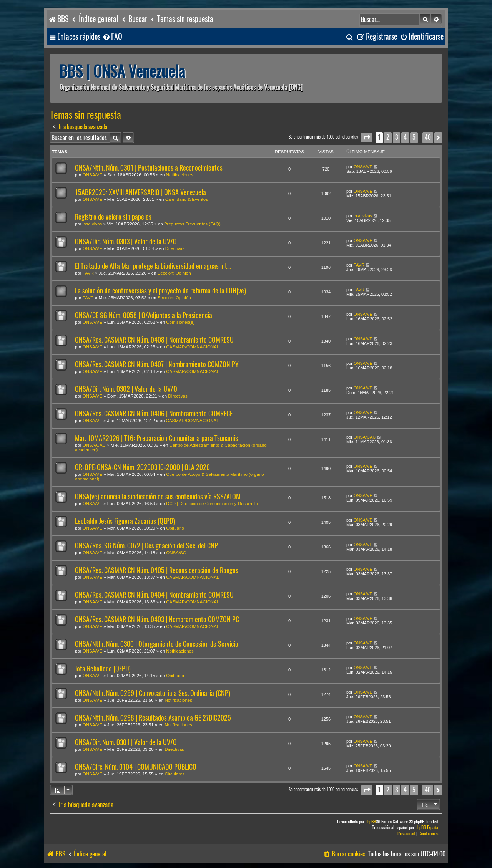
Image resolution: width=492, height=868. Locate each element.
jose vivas (92, 224)
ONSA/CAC (94, 445)
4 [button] (405, 137)
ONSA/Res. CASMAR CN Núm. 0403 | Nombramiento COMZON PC (157, 619)
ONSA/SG (176, 553)
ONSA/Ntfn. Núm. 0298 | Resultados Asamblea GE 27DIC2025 (153, 718)
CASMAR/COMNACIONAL (193, 347)
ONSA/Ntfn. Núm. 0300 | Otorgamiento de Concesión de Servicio (157, 644)
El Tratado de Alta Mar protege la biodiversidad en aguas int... (153, 266)
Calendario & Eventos (187, 199)
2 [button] (388, 137)
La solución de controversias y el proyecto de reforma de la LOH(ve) (160, 291)
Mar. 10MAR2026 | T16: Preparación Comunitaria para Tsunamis (156, 438)
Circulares (175, 774)
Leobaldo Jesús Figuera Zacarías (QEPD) (125, 521)
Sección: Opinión (174, 273)
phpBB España (427, 827)
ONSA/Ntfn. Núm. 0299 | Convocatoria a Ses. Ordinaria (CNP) (153, 693)
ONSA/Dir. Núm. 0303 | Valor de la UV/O (126, 241)
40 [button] (428, 137)
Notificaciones (180, 175)
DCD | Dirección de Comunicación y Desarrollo (212, 504)
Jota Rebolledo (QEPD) (103, 668)
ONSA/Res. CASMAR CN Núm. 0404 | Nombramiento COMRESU (154, 595)
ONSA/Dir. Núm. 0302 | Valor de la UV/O (126, 389)
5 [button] (414, 137)
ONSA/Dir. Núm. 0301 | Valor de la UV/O (126, 742)
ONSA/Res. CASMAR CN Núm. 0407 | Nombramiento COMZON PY (157, 364)
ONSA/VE (92, 175)
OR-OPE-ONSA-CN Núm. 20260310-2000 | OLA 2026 (142, 467)
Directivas (175, 248)
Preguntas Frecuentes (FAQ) (192, 224)
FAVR (88, 273)
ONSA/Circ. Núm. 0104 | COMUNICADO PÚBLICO (136, 767)
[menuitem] (112, 37)
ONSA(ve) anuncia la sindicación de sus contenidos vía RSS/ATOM (158, 496)
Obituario (175, 528)
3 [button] (396, 137)
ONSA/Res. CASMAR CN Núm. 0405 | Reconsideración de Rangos (157, 570)
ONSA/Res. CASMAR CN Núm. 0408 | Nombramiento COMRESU (154, 340)
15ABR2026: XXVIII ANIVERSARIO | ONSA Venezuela (140, 192)
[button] (367, 138)
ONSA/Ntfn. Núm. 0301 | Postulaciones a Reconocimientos (149, 168)
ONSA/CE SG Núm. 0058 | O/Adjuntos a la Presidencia (144, 315)
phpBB (371, 822)
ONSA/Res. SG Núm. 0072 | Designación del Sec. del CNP (146, 546)
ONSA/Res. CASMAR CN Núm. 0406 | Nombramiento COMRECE (154, 413)
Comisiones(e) (180, 322)
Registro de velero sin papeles (113, 217)
